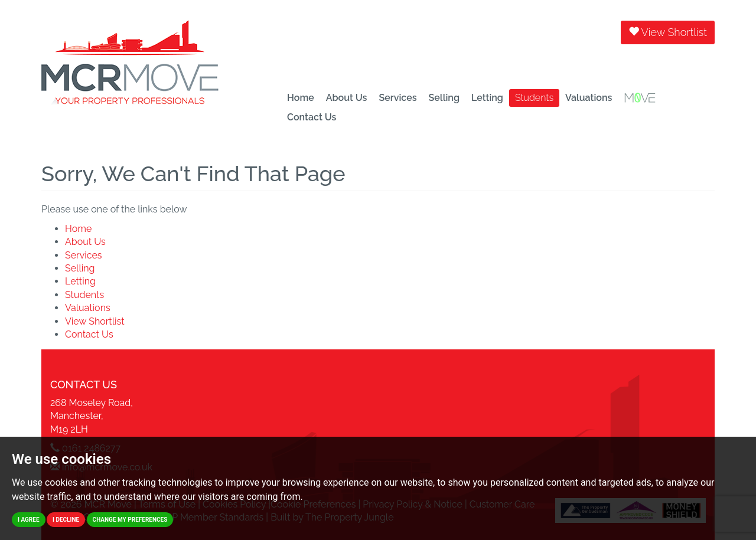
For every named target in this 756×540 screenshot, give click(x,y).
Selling (444, 98)
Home (301, 98)
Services (397, 98)
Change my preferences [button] (130, 520)
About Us (347, 98)
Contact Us (312, 117)
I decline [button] (66, 520)
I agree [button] (29, 520)
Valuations (589, 98)
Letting (487, 98)
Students (534, 98)
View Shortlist (668, 32)
